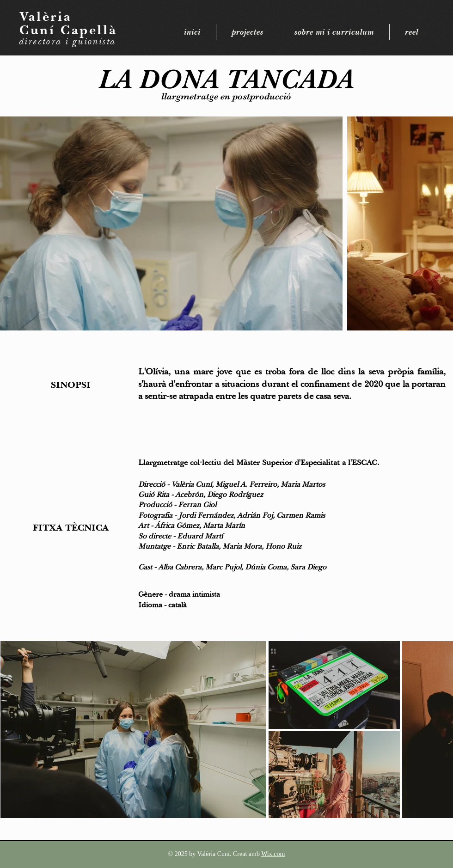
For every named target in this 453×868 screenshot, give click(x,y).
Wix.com (273, 854)
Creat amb (247, 854)
